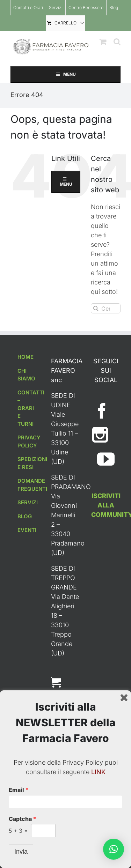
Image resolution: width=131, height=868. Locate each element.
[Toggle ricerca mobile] (117, 42)
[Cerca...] (106, 308)
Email (19, 790)
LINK (98, 772)
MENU (65, 74)
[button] (114, 849)
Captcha (22, 819)
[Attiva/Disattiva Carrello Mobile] (103, 42)
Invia (21, 852)
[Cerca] (96, 308)
